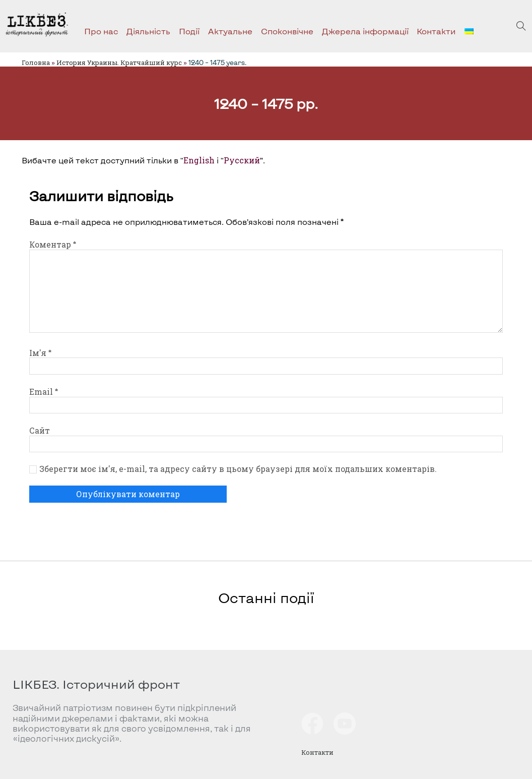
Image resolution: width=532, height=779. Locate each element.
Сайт (40, 431)
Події (189, 31)
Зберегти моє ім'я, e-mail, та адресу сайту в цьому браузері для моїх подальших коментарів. (238, 469)
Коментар (53, 245)
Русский (242, 160)
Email (44, 392)
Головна (36, 63)
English (199, 160)
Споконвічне (287, 31)
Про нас (101, 31)
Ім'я (40, 353)
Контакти (436, 31)
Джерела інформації (365, 31)
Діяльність (148, 31)
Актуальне (230, 31)
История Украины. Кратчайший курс (119, 63)
